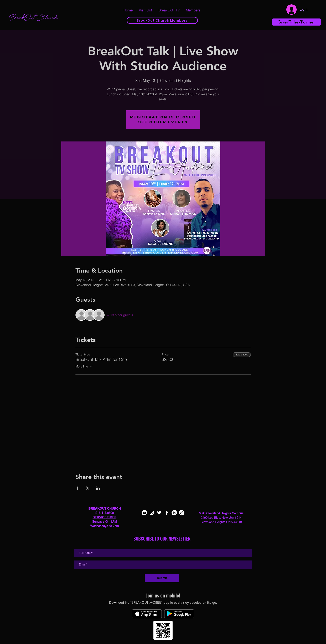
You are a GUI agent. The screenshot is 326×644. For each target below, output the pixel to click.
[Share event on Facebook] (77, 488)
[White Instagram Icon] (152, 513)
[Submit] (162, 578)
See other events (163, 122)
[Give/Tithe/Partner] (296, 22)
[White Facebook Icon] (167, 513)
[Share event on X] (88, 488)
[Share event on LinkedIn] (98, 488)
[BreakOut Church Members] (162, 20)
